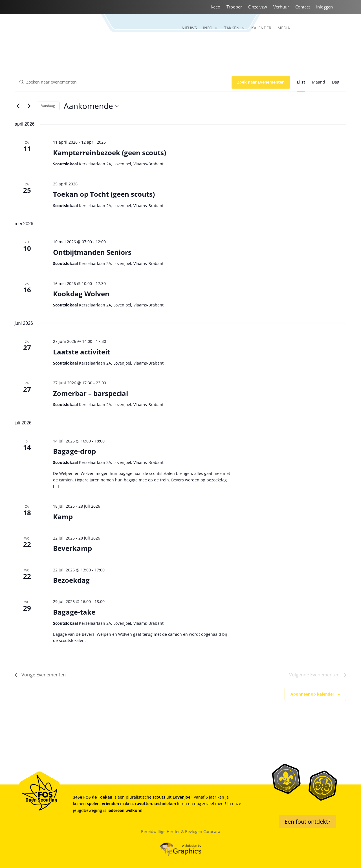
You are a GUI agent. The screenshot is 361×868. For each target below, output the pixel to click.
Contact (303, 7)
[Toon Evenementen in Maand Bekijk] (319, 82)
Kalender (261, 28)
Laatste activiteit (82, 352)
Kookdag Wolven (81, 294)
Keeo (215, 7)
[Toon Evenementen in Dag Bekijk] (336, 82)
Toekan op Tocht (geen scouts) (104, 194)
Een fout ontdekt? (308, 822)
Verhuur (281, 7)
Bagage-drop (74, 451)
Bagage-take (74, 612)
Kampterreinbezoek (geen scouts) (110, 153)
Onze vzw (258, 7)
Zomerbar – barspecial (91, 393)
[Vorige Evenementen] (18, 106)
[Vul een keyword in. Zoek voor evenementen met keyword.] (123, 82)
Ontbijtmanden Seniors (92, 252)
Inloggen (324, 7)
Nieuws (189, 28)
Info (208, 28)
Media (284, 28)
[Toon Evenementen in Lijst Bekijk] (301, 82)
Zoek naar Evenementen (261, 82)
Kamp (63, 517)
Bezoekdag (71, 580)
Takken (232, 28)
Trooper (234, 7)
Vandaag (48, 106)
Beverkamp (72, 548)
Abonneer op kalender (312, 694)
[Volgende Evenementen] (29, 106)
